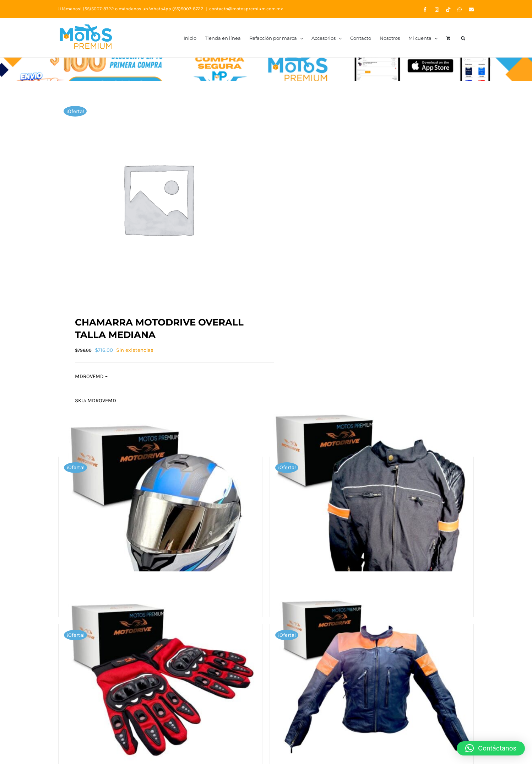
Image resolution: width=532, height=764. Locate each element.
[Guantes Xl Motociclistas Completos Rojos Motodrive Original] (160, 673)
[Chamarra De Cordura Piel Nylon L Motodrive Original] (372, 506)
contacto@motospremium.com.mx (246, 9)
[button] (463, 38)
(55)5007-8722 (98, 9)
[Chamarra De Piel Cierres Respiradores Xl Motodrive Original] (372, 673)
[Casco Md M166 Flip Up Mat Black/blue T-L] (160, 506)
